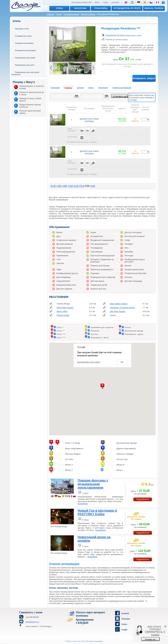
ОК (122, 362)
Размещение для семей (25, 58)
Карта (91, 88)
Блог (97, 2)
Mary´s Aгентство (74, 641)
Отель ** (60, 327)
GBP (65, 186)
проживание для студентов (102, 327)
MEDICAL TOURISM (154, 8)
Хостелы (94, 334)
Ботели (128, 327)
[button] (102, 386)
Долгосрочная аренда (134, 331)
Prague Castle (63, 315)
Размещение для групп (25, 65)
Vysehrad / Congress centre (122, 308)
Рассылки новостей (81, 2)
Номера (68, 88)
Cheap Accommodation (24, 43)
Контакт (115, 2)
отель (59, 8)
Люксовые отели (22, 29)
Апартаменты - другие (134, 334)
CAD (71, 186)
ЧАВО (106, 2)
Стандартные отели (23, 36)
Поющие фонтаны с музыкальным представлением (93, 484)
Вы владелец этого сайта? (89, 362)
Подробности (143, 499)
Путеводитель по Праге (127, 8)
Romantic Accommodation (26, 50)
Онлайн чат (150, 639)
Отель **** (61, 334)
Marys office (62, 311)
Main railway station (119, 304)
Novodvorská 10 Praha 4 (124, 35)
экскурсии (80, 8)
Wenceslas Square (65, 308)
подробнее (89, 121)
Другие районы (88, 14)
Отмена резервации (122, 88)
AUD (76, 186)
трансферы (101, 8)
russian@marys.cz (32, 622)
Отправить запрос (144, 78)
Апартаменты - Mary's (100, 338)
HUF (93, 186)
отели (59, 14)
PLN (82, 186)
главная (50, 14)
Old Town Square (118, 311)
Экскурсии (103, 88)
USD (59, 186)
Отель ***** (61, 338)
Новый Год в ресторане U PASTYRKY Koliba (97, 512)
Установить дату (120, 96)
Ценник (80, 88)
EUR (53, 186)
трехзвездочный (71, 14)
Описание (55, 88)
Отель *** (60, 331)
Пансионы (95, 331)
